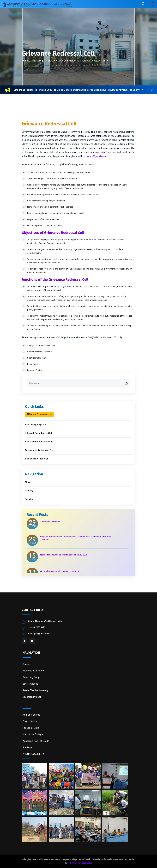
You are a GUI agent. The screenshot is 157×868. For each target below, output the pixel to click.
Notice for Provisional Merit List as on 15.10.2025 (64, 555)
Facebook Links (31, 728)
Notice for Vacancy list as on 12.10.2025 (59, 571)
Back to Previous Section (40, 414)
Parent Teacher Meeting (35, 690)
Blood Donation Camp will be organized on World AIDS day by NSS (94, 90)
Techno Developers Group (80, 863)
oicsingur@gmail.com (95, 156)
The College (38, 61)
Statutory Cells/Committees (62, 61)
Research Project (32, 697)
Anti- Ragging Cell (35, 425)
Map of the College (33, 734)
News (28, 482)
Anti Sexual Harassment (39, 442)
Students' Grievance (33, 671)
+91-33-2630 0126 (37, 627)
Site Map (27, 747)
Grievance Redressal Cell (93, 61)
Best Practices (30, 684)
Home (25, 61)
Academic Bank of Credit (36, 741)
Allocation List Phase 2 (51, 522)
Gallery (29, 491)
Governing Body (31, 677)
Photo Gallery (30, 721)
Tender (29, 499)
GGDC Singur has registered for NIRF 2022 (31, 90)
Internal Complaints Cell (39, 433)
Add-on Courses (31, 715)
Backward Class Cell (37, 459)
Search (26, 664)
